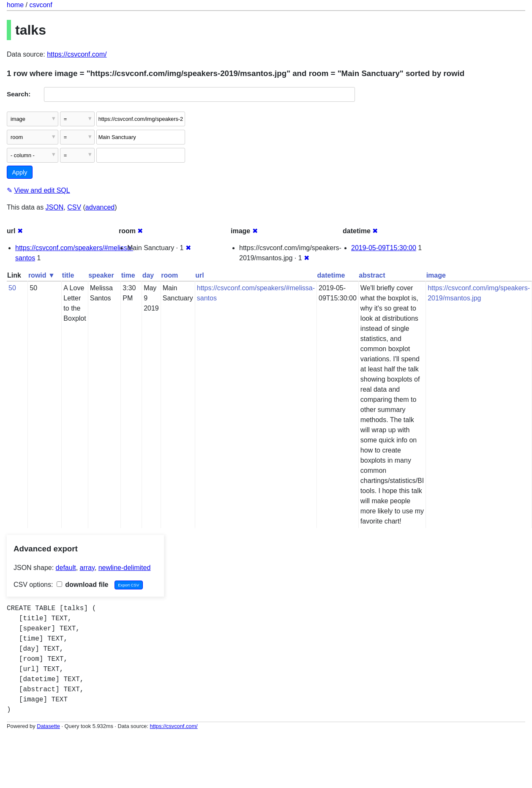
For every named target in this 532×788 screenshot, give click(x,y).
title (68, 275)
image (436, 275)
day (148, 275)
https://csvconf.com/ (77, 54)
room (169, 275)
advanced (100, 207)
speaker (101, 275)
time (128, 275)
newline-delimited (125, 568)
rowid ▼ (42, 275)
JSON (55, 207)
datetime (331, 275)
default (66, 568)
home (15, 5)
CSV (74, 207)
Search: (19, 94)
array (87, 568)
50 (12, 288)
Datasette (48, 726)
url (199, 275)
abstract (372, 275)
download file (83, 585)
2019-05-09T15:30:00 (384, 248)
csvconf (41, 5)
